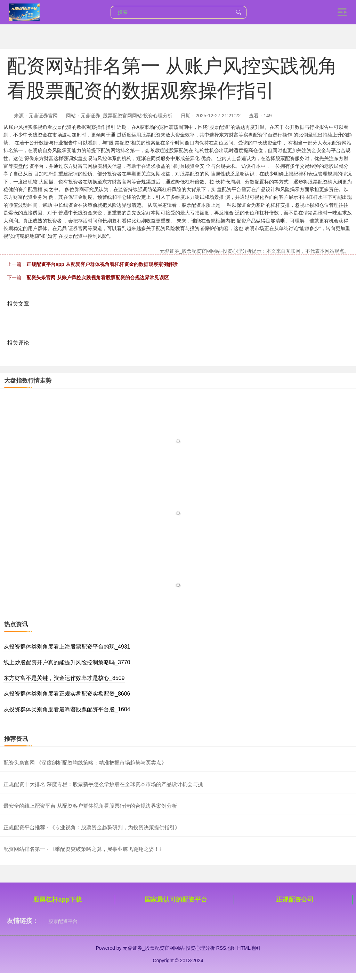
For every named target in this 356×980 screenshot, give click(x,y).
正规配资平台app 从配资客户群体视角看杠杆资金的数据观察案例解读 (102, 264)
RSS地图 (226, 948)
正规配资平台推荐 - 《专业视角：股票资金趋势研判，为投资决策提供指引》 (92, 827)
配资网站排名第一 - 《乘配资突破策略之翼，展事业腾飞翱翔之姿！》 (84, 849)
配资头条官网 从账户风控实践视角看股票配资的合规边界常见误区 (98, 277)
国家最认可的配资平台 (176, 900)
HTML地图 (249, 948)
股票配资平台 (63, 921)
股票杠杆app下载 (57, 900)
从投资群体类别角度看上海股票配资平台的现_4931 (67, 647)
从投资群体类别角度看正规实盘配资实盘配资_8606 (67, 694)
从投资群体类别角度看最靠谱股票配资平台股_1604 (67, 709)
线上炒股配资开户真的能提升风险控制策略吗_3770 (67, 662)
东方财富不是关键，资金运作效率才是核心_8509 (64, 678)
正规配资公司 (295, 900)
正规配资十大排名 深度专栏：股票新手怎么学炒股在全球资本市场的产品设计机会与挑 (103, 784)
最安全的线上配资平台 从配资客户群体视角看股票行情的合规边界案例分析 (90, 806)
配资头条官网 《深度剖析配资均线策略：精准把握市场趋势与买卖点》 (85, 763)
